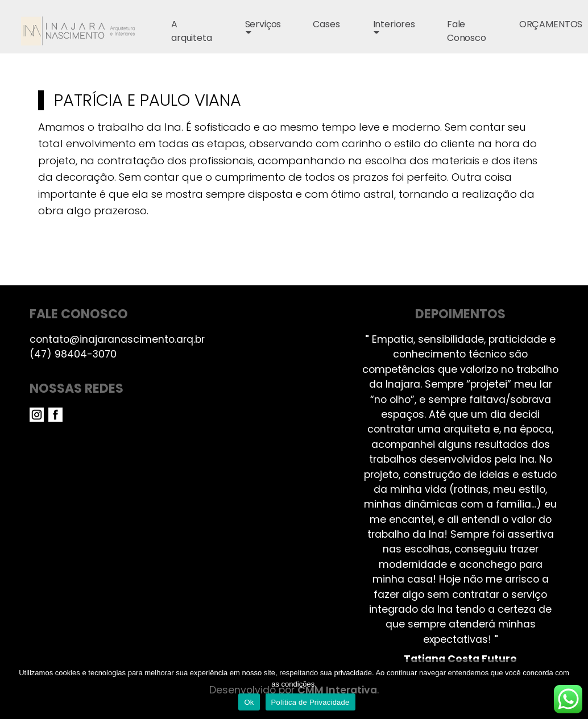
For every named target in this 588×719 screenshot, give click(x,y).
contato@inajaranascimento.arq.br (117, 339)
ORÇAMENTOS (551, 24)
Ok (249, 702)
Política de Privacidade (310, 702)
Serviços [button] (263, 24)
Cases (326, 24)
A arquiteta (192, 31)
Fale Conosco (467, 31)
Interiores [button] (394, 24)
